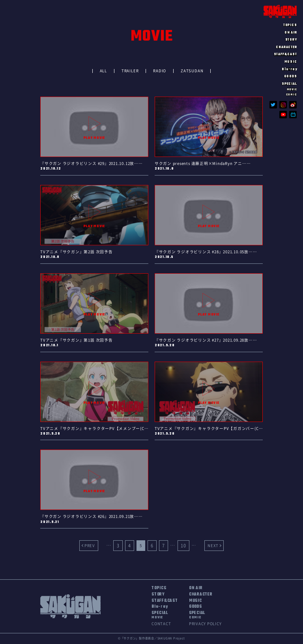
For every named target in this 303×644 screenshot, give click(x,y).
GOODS (291, 76)
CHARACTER (286, 47)
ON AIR (291, 33)
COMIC (292, 94)
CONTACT (161, 624)
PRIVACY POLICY (205, 624)
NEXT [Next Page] (213, 546)
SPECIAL (160, 616)
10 (183, 546)
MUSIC (291, 62)
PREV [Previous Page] (90, 546)
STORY (291, 40)
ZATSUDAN (192, 71)
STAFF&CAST (285, 54)
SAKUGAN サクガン (280, 11)
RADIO (160, 71)
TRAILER (130, 71)
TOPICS (290, 25)
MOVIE (292, 89)
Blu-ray (289, 69)
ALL (103, 71)
